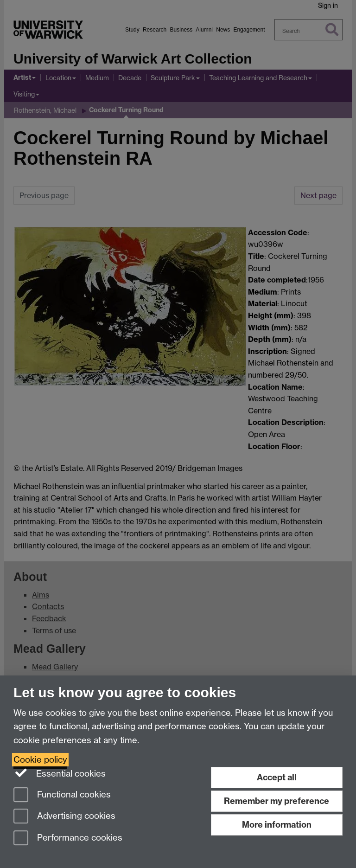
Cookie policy (40, 760)
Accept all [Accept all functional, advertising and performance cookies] (277, 777)
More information (277, 825)
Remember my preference (277, 801)
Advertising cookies (64, 817)
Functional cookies (62, 795)
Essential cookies (60, 773)
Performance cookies (68, 839)
